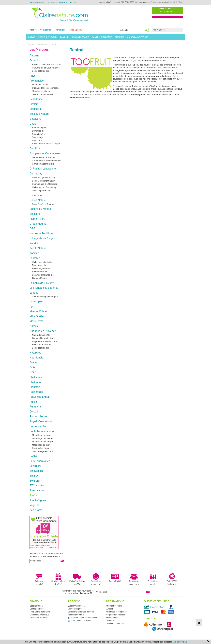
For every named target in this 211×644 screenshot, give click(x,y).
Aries (32, 76)
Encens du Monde (40, 209)
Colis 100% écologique (172, 579)
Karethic (34, 243)
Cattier (33, 124)
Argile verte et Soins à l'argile (46, 144)
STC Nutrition (37, 485)
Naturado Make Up (41, 335)
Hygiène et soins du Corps (45, 341)
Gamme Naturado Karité (44, 338)
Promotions (60, 30)
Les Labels (110, 621)
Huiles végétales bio (42, 268)
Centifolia (35, 148)
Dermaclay (36, 174)
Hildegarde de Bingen (42, 238)
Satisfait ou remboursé (96, 579)
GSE (32, 229)
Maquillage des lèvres (42, 438)
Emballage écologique (39, 615)
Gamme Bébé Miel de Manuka (46, 161)
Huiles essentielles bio (43, 262)
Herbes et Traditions (41, 233)
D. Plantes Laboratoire (43, 169)
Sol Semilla (36, 471)
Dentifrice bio (38, 131)
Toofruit (34, 495)
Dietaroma (36, 195)
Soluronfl (35, 481)
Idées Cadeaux (76, 30)
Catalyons (35, 119)
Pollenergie (36, 392)
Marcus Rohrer (38, 311)
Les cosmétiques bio (114, 624)
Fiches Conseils (57, 2)
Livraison (109, 609)
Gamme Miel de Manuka (44, 157)
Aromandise (37, 81)
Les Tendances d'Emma (44, 288)
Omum (33, 363)
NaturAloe (35, 353)
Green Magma (38, 224)
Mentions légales (75, 609)
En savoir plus (181, 642)
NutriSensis (36, 358)
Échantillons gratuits (153, 579)
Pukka (33, 402)
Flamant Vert (37, 219)
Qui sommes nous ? (76, 606)
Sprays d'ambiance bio (43, 275)
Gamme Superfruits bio (43, 164)
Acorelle (34, 60)
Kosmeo (34, 253)
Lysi (32, 306)
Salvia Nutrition (38, 426)
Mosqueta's (36, 321)
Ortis (32, 367)
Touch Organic (38, 500)
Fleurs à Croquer (40, 85)
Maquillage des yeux (42, 435)
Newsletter (37, 2)
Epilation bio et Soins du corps (46, 64)
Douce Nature (38, 200)
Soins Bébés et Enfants (43, 204)
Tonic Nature (37, 490)
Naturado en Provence (43, 331)
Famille (64, 37)
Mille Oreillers (38, 316)
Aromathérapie (80, 37)
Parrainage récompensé (134, 579)
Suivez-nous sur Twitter (79, 621)
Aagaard (35, 56)
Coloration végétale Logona (45, 297)
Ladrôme (35, 258)
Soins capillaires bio (41, 190)
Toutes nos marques (39, 618)
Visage (31, 37)
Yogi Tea (35, 505)
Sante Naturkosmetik (42, 431)
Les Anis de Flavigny (42, 283)
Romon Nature (38, 416)
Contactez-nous (37, 609)
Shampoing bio (39, 128)
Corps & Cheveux (48, 37)
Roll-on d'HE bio (40, 272)
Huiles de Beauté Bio (42, 345)
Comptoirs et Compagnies (45, 153)
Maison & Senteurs (138, 37)
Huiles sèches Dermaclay (44, 187)
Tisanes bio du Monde (42, 94)
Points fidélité (115, 578)
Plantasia (35, 387)
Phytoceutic (36, 377)
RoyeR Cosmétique (41, 421)
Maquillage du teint (41, 445)
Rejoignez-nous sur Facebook (82, 618)
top (199, 623)
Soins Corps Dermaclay (43, 181)
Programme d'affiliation (40, 612)
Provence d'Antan (40, 397)
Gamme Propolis (40, 278)
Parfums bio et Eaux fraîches (46, 68)
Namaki (34, 326)
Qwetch (34, 412)
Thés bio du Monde (41, 91)
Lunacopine (36, 301)
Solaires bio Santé (41, 448)
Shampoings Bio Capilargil (45, 184)
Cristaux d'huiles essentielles (46, 88)
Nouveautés (46, 30)
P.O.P (33, 372)
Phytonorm (36, 382)
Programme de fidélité (115, 615)
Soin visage (38, 137)
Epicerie (119, 37)
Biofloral (34, 104)
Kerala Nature (38, 248)
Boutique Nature (39, 114)
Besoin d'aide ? (36, 606)
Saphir (33, 456)
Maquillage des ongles (43, 442)
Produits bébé (39, 134)
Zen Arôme (36, 510)
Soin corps (37, 141)
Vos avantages (112, 618)
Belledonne (36, 99)
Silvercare (35, 466)
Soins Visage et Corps (43, 451)
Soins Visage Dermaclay (44, 178)
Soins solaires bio (40, 71)
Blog (73, 2)
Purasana (35, 407)
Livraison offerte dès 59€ (58, 579)
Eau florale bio (39, 265)
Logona (34, 293)
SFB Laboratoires (40, 461)
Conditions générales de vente (81, 612)
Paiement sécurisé (39, 579)
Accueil (33, 30)
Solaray (34, 476)
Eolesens (35, 214)
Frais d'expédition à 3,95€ (77, 579)
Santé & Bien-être (102, 37)
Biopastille (36, 109)
